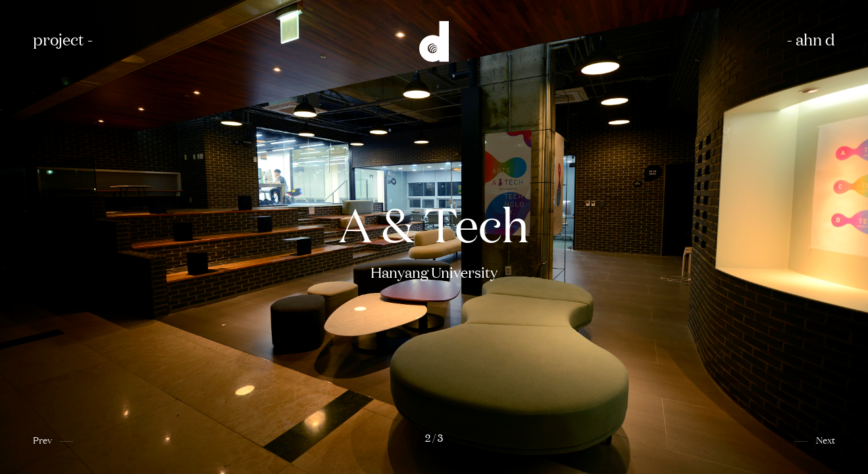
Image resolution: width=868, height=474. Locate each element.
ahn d (815, 39)
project (59, 39)
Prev (42, 439)
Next (826, 439)
